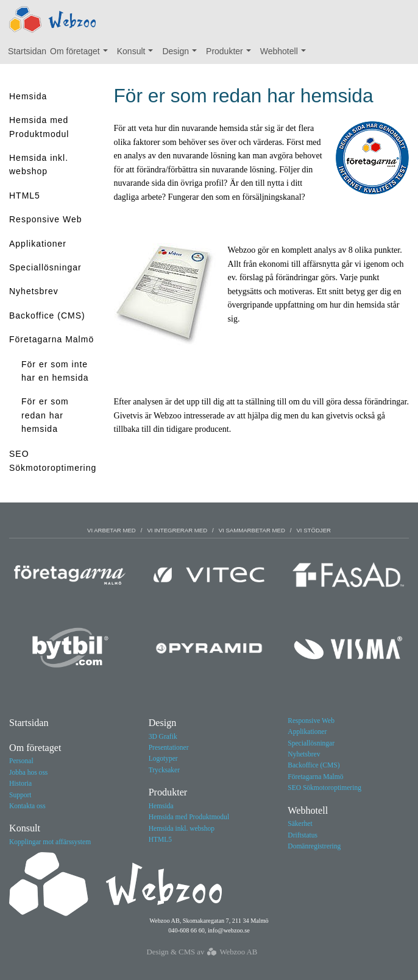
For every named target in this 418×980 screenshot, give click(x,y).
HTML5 (25, 196)
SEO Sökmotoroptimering (52, 460)
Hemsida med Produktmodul (39, 127)
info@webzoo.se (229, 930)
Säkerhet (300, 823)
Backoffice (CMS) (47, 316)
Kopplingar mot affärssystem (50, 842)
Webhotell (286, 54)
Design (182, 54)
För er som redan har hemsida (45, 415)
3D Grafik (163, 736)
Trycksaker (164, 770)
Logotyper (163, 758)
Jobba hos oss (28, 772)
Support (20, 795)
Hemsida (28, 96)
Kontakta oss (27, 806)
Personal (21, 761)
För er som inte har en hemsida (55, 371)
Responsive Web (46, 219)
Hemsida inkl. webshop (39, 164)
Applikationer (38, 244)
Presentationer (169, 747)
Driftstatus (303, 835)
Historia (20, 783)
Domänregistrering (314, 846)
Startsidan (27, 51)
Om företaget (82, 54)
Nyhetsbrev (34, 291)
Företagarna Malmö (51, 339)
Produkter (231, 54)
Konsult (138, 54)
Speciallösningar (45, 267)
